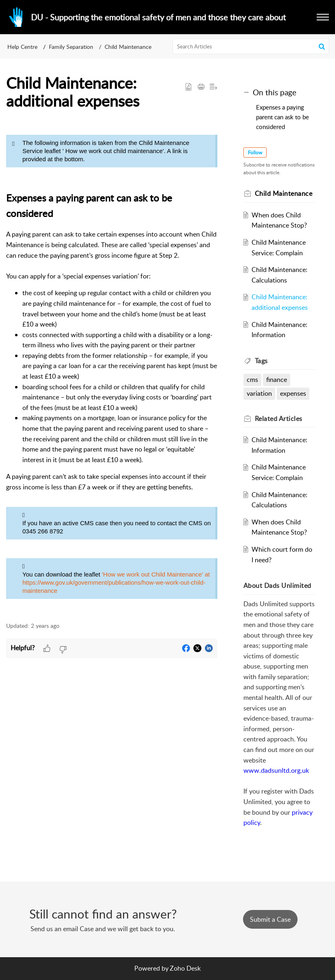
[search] (251, 46)
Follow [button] (255, 152)
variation (259, 393)
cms (252, 379)
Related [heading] (279, 419)
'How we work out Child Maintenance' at (156, 574)
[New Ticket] (270, 919)
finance (277, 379)
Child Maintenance (128, 47)
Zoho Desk (185, 968)
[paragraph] (112, 367)
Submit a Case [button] (270, 919)
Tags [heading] (261, 361)
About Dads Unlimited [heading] (277, 585)
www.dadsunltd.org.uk (276, 770)
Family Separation (71, 47)
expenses (293, 393)
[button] (323, 17)
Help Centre (22, 47)
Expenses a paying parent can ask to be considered (282, 117)
